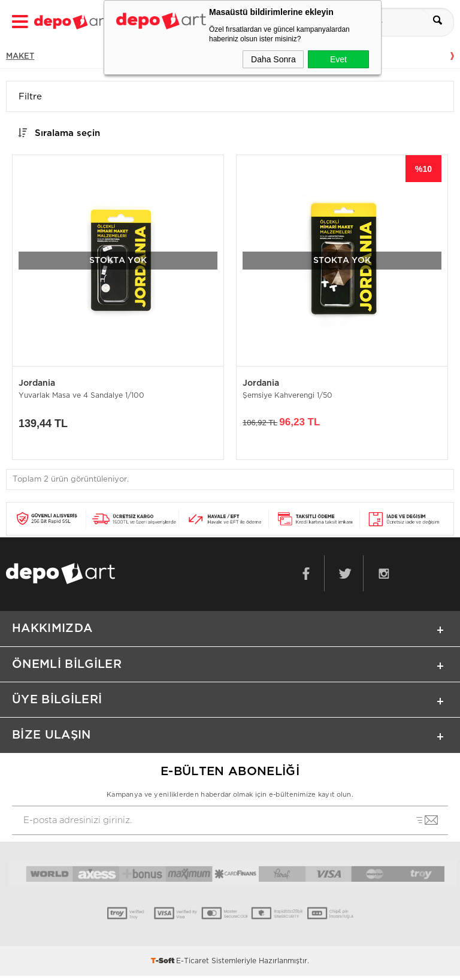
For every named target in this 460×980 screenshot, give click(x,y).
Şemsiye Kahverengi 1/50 (287, 396)
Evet (338, 59)
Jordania (37, 383)
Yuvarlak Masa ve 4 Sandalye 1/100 (81, 396)
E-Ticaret (193, 965)
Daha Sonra (273, 59)
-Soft (164, 965)
